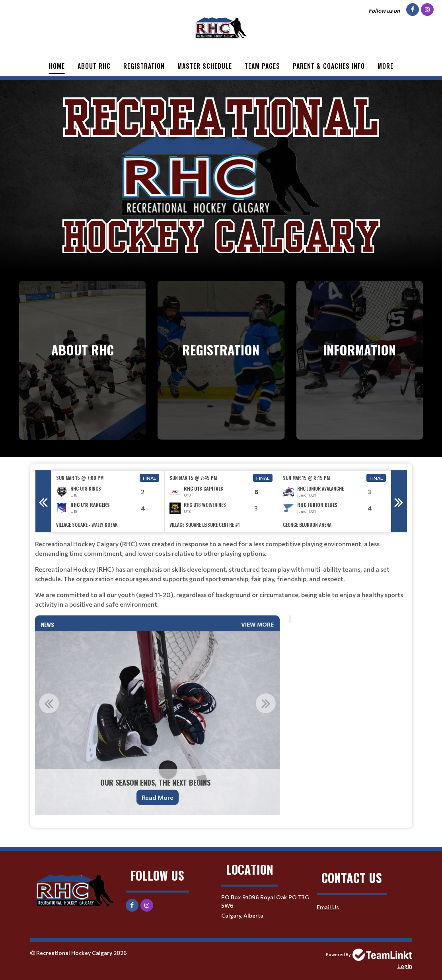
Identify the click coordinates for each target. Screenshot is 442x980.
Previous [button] (43, 501)
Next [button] (399, 501)
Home (57, 66)
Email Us (328, 907)
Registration (144, 66)
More (386, 66)
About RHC (94, 66)
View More (257, 624)
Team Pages (262, 66)
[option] (108, 502)
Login (405, 966)
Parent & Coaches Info (329, 66)
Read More (158, 797)
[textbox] (221, 574)
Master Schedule (205, 66)
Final (150, 478)
